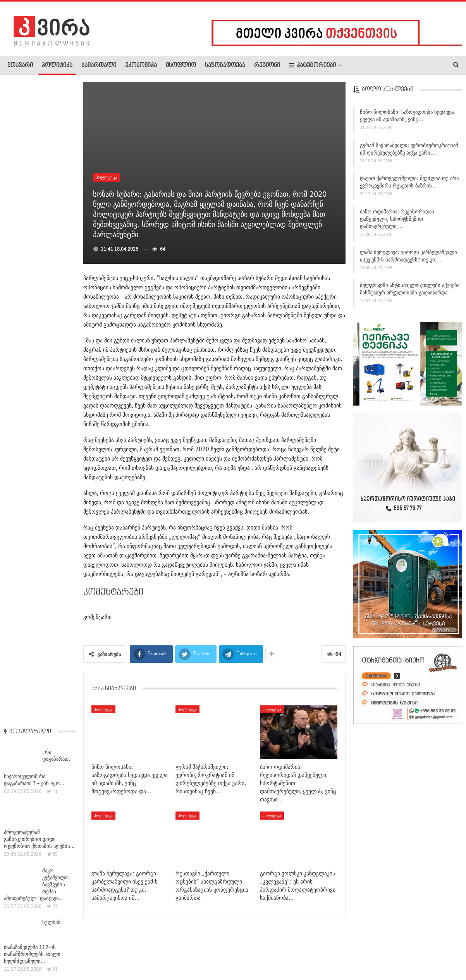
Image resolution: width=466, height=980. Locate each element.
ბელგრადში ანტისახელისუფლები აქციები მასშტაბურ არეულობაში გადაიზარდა (410, 290)
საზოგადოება (225, 65)
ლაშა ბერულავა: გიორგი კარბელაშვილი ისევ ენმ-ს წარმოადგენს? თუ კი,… (408, 256)
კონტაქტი (89, 951)
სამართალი (99, 65)
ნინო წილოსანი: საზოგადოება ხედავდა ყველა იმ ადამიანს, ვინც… (407, 116)
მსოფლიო (181, 65)
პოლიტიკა (57, 65)
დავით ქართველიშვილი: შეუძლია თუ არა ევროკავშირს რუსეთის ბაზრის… (409, 183)
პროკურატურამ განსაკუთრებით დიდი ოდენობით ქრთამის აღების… (40, 197)
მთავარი (20, 65)
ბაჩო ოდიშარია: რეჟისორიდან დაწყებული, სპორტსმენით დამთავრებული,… (397, 220)
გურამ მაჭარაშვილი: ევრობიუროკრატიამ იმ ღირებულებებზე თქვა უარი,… (409, 149)
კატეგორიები (312, 65)
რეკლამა (57, 951)
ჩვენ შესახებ (21, 951)
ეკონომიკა (141, 65)
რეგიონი (267, 65)
